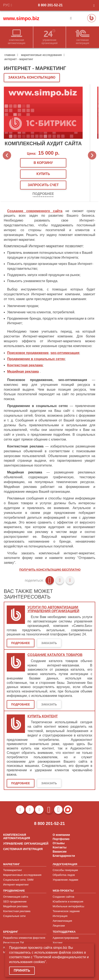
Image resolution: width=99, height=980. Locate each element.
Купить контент (43, 716)
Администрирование (66, 938)
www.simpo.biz (21, 18)
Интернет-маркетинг (16, 885)
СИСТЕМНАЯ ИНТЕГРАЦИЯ (23, 849)
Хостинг (58, 943)
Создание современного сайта (35, 211)
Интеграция (60, 916)
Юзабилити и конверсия (68, 902)
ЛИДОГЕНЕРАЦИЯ (65, 864)
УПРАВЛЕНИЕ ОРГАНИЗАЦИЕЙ (26, 844)
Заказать (49, 643)
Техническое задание (66, 911)
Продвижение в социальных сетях (36, 359)
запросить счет (43, 185)
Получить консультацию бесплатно (50, 570)
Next (92, 155)
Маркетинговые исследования (22, 875)
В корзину (43, 163)
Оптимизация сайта (16, 897)
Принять (22, 970)
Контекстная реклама (25, 365)
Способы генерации (65, 870)
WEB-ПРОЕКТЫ (63, 891)
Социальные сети (14, 916)
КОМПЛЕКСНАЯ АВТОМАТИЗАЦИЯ (17, 836)
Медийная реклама (23, 371)
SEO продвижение (15, 902)
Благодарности (64, 856)
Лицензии (59, 926)
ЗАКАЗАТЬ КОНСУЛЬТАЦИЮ (32, 77)
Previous (7, 155)
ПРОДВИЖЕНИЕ (14, 891)
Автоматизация (62, 921)
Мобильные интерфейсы (68, 906)
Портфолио (61, 839)
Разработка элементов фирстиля (24, 938)
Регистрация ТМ (13, 943)
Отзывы (59, 843)
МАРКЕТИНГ (12, 864)
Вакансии (60, 852)
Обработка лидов (64, 875)
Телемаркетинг (13, 870)
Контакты (60, 847)
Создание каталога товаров (55, 655)
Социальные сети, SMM (18, 880)
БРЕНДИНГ (11, 932)
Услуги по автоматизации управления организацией (53, 609)
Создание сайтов (63, 897)
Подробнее (43, 194)
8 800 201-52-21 (50, 5)
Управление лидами (65, 880)
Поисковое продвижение (28, 353)
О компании (61, 835)
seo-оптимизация (65, 353)
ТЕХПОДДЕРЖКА (64, 932)
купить (43, 174)
